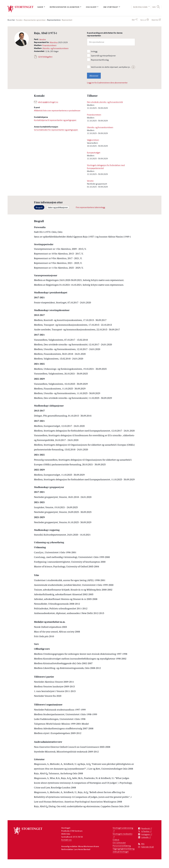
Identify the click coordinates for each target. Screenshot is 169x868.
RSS (143, 844)
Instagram (146, 834)
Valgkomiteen (93, 140)
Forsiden (19, 20)
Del (133, 20)
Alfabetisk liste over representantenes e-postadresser (57, 110)
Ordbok (116, 840)
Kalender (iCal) (148, 847)
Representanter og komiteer (65, 7)
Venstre (42, 39)
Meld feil (155, 20)
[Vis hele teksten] (133, 67)
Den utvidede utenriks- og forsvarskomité (105, 102)
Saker (40, 7)
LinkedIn (145, 837)
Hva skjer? (91, 7)
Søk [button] (154, 7)
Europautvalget (94, 153)
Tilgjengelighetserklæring (124, 849)
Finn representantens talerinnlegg (90, 207)
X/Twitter (145, 831)
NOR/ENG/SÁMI (140, 7)
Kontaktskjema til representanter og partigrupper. (55, 120)
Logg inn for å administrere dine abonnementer (107, 83)
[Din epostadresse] (111, 42)
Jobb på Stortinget (121, 852)
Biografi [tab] (39, 207)
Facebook (146, 828)
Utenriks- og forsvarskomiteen (55, 48)
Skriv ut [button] (143, 20)
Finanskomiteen (49, 45)
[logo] (21, 9)
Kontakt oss (66, 840)
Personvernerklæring (122, 846)
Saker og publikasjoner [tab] (58, 207)
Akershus (54, 42)
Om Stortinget (111, 7)
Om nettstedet (119, 843)
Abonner (94, 76)
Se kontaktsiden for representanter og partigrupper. (56, 130)
